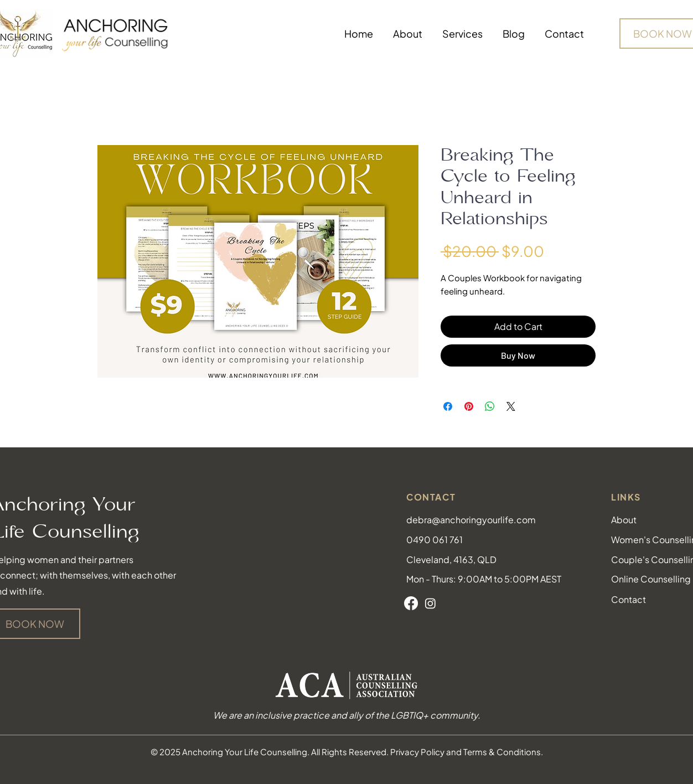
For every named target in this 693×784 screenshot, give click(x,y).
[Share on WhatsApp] (490, 406)
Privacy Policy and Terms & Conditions (466, 752)
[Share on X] (511, 406)
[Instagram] (430, 603)
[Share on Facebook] (448, 406)
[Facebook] (411, 603)
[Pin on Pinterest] (469, 406)
